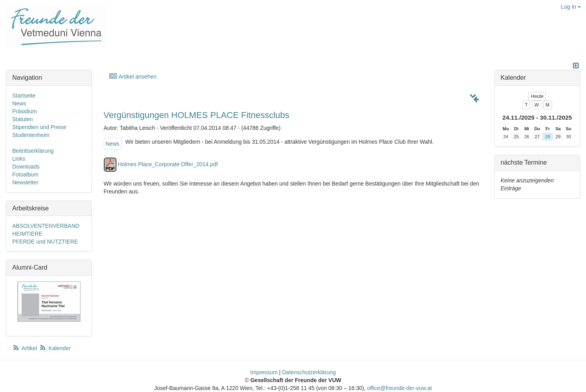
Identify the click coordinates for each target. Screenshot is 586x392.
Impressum (264, 372)
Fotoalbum (25, 174)
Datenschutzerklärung (309, 372)
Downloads (26, 167)
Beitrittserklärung (33, 151)
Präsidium (24, 111)
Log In (571, 7)
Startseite (24, 96)
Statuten (22, 119)
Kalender (55, 348)
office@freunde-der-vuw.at (399, 388)
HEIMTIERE (27, 234)
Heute (537, 96)
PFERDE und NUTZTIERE (45, 242)
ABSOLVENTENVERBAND (46, 226)
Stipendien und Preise (39, 127)
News (113, 144)
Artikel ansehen (133, 76)
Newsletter (25, 182)
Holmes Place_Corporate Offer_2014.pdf (168, 164)
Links (19, 159)
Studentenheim (31, 135)
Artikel (25, 348)
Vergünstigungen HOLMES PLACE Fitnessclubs (197, 115)
